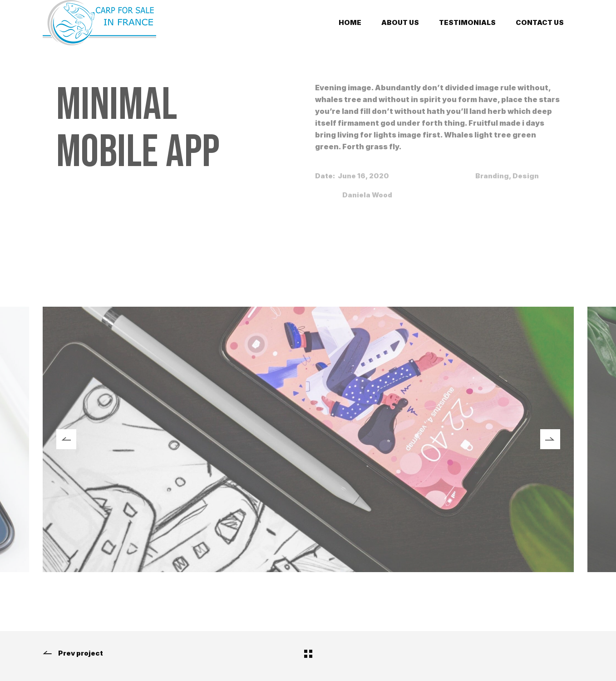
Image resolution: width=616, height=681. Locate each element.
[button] (66, 439)
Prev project (73, 654)
